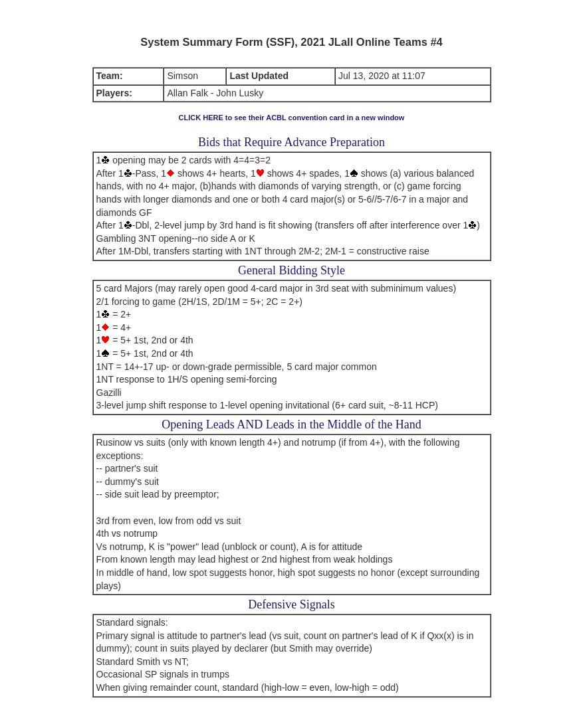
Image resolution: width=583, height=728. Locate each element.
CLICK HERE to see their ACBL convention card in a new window (292, 118)
